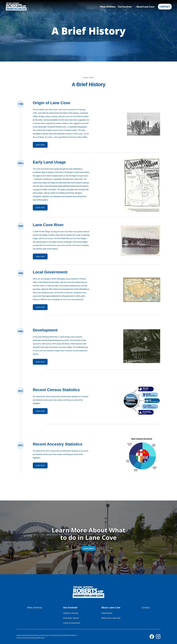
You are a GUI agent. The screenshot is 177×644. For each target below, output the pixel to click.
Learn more (40, 208)
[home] (16, 7)
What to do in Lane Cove (111, 618)
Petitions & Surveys (71, 613)
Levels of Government (72, 623)
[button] (125, 7)
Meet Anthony (108, 7)
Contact (165, 7)
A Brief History (107, 613)
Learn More (40, 145)
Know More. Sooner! (71, 618)
